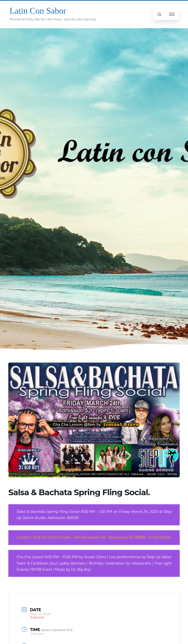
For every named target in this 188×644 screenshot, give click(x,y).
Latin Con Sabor (38, 11)
